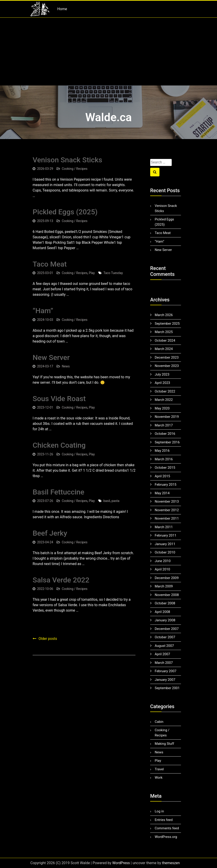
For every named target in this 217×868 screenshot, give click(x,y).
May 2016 (162, 451)
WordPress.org (166, 837)
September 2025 (167, 324)
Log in (159, 811)
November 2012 (167, 510)
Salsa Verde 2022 (61, 580)
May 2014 (162, 493)
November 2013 (167, 501)
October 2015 (165, 468)
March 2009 (164, 586)
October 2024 (165, 341)
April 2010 (162, 569)
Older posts (48, 639)
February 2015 (166, 485)
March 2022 (164, 400)
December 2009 (167, 578)
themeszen (171, 863)
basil (107, 501)
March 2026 (164, 315)
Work (159, 778)
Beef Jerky (50, 533)
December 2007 (167, 629)
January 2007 (165, 680)
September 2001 (167, 688)
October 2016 (165, 434)
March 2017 (164, 425)
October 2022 (165, 391)
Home (62, 9)
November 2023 (167, 366)
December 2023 (167, 357)
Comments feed (167, 828)
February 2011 (166, 535)
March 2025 (164, 332)
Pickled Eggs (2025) (65, 212)
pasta (115, 501)
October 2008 (165, 603)
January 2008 (165, 620)
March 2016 (164, 459)
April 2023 (162, 383)
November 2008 (167, 595)
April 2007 (162, 654)
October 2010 (165, 552)
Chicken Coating (59, 445)
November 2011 (167, 518)
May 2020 (162, 408)
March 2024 (164, 349)
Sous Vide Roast (59, 399)
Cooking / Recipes (75, 169)
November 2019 (167, 417)
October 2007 (165, 637)
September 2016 (167, 442)
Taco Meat (50, 264)
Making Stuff (164, 744)
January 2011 (165, 544)
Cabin (159, 722)
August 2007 (164, 646)
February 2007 (166, 671)
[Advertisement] (108, 52)
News (66, 366)
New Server (51, 357)
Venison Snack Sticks (67, 160)
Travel (159, 769)
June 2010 (163, 561)
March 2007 (164, 663)
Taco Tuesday (113, 273)
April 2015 (162, 476)
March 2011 (164, 527)
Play (92, 273)
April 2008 (162, 612)
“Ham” (43, 311)
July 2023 (162, 374)
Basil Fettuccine (58, 492)
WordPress (121, 863)
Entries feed (164, 820)
